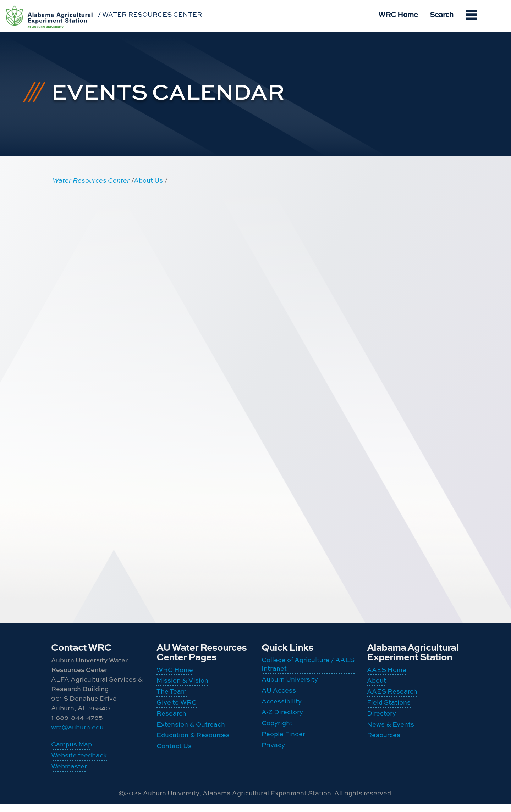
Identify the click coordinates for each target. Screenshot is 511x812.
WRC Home (398, 14)
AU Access (279, 695)
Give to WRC (177, 709)
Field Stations (389, 709)
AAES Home (387, 670)
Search (442, 14)
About (377, 683)
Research (171, 722)
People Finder (283, 747)
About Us (148, 180)
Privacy (273, 759)
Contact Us (174, 760)
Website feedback (79, 760)
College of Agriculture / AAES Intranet (308, 665)
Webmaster (69, 773)
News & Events (391, 735)
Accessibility (282, 708)
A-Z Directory (282, 721)
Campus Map (72, 747)
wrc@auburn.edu (77, 728)
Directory (381, 722)
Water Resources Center (91, 180)
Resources (384, 748)
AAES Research (392, 696)
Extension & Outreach (191, 735)
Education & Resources (193, 748)
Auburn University (290, 682)
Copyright (277, 733)
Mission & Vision (182, 683)
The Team (172, 696)
